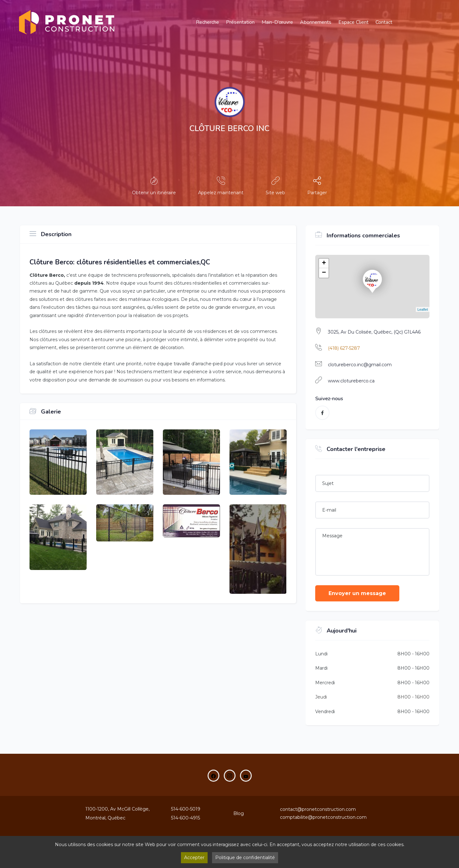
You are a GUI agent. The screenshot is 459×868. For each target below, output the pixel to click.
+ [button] (324, 263)
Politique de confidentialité (245, 858)
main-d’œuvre (277, 22)
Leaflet (423, 309)
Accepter (194, 858)
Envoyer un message (357, 593)
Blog (239, 813)
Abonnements (316, 22)
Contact (384, 22)
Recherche (207, 22)
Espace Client (353, 22)
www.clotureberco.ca (351, 381)
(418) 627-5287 (344, 348)
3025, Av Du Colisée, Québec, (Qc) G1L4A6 (374, 332)
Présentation (240, 22)
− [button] (324, 273)
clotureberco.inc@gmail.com (360, 365)
